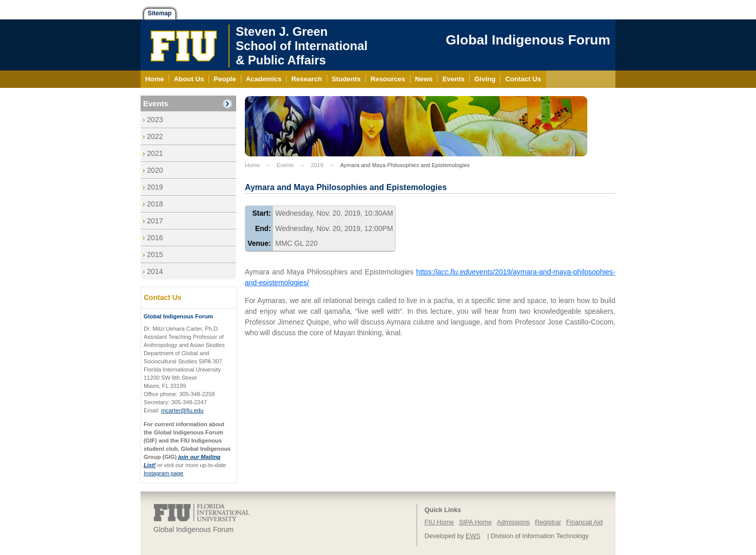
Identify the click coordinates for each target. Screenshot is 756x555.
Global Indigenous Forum (528, 40)
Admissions (513, 522)
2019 (155, 187)
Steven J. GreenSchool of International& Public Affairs (302, 46)
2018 (155, 204)
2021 (155, 153)
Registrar (548, 522)
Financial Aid (585, 522)
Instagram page (164, 473)
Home (252, 165)
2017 (155, 221)
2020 (155, 170)
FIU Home (439, 522)
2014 (155, 271)
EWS (473, 536)
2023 (155, 120)
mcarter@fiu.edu (182, 410)
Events (156, 103)
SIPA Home (475, 522)
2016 (155, 238)
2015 (155, 255)
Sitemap (160, 13)
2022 (155, 136)
